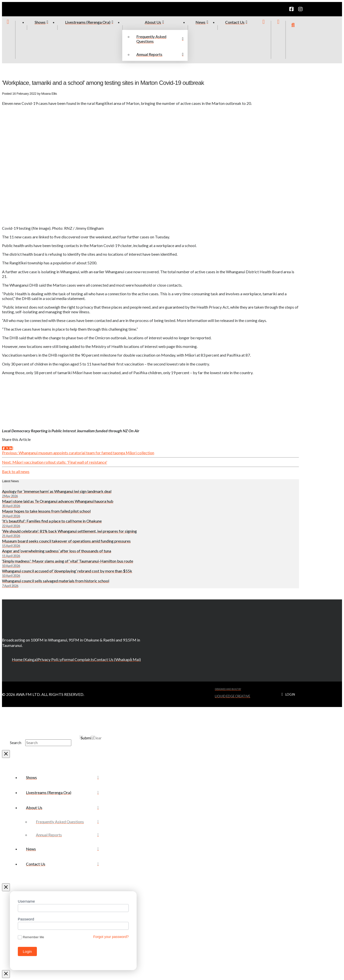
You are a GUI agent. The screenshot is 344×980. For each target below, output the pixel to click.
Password (26, 919)
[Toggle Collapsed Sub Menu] (62, 808)
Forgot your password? (111, 937)
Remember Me (31, 937)
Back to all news (16, 471)
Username (26, 901)
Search (16, 742)
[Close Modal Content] (6, 754)
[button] (293, 40)
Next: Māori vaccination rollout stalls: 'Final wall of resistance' (55, 462)
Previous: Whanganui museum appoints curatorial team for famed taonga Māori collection (78, 453)
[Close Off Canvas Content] (6, 887)
